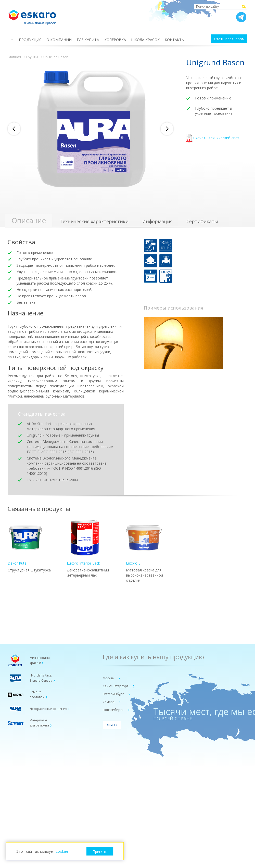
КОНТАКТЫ (175, 40)
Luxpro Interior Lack (85, 543)
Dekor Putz (25, 543)
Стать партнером (229, 39)
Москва (109, 678)
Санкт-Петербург (116, 686)
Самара (109, 702)
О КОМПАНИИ (59, 40)
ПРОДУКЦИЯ (30, 40)
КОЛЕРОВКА (115, 40)
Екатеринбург (114, 694)
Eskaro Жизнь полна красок (35, 15)
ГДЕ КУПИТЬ (88, 40)
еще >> (112, 725)
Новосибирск (113, 710)
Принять (100, 852)
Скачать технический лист (213, 138)
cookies (62, 851)
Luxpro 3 (144, 543)
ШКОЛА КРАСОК (145, 40)
